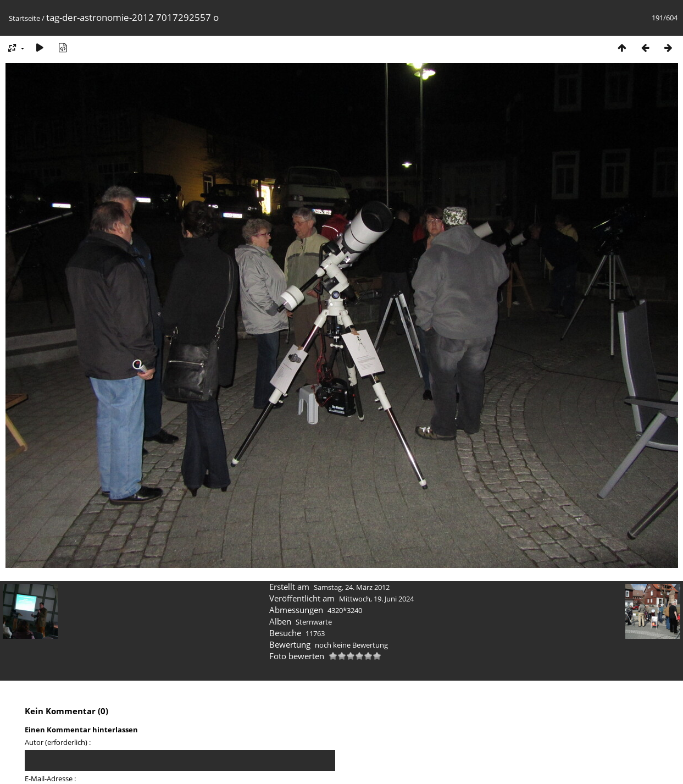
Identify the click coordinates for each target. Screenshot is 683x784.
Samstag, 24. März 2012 (352, 587)
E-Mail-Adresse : (50, 779)
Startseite (24, 18)
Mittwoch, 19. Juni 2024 (376, 599)
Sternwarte (314, 622)
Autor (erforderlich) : (58, 742)
